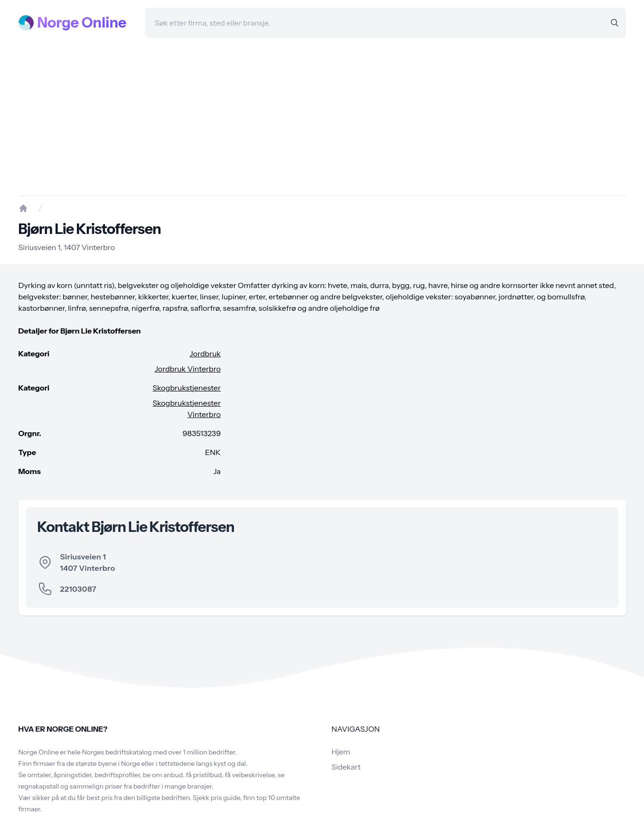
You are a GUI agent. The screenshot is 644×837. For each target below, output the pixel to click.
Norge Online (82, 23)
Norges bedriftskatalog (117, 752)
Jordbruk (205, 353)
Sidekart (346, 767)
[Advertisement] (322, 117)
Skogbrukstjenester (187, 388)
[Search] (615, 23)
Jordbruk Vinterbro (188, 369)
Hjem (341, 752)
